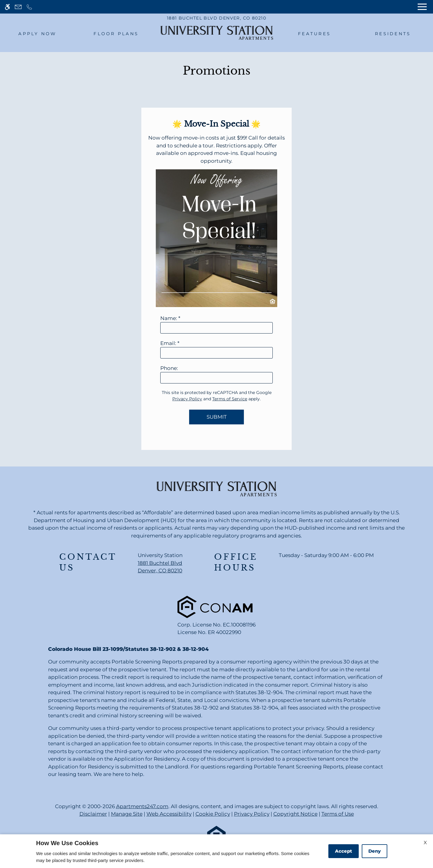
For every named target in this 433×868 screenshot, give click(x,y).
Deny (375, 851)
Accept (344, 851)
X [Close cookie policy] (425, 843)
